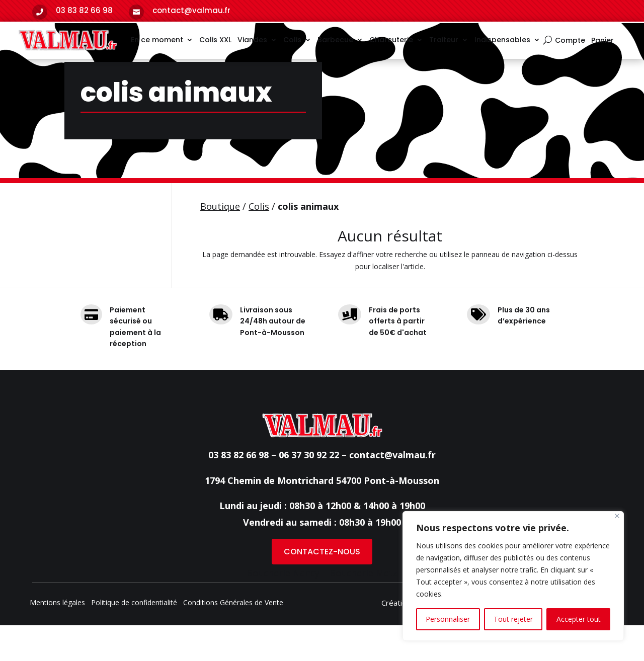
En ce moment (157, 40)
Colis (292, 40)
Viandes (252, 40)
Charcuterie (391, 40)
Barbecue (335, 40)
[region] (513, 576)
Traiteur (444, 40)
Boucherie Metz (364, 609)
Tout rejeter (513, 619)
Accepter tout (579, 619)
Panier (602, 41)
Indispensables (502, 40)
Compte (570, 41)
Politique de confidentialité (134, 639)
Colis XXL (215, 40)
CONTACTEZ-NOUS (322, 587)
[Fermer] (617, 516)
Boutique (220, 242)
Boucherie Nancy (283, 609)
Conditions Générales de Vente (233, 639)
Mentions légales (57, 639)
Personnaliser (448, 619)
